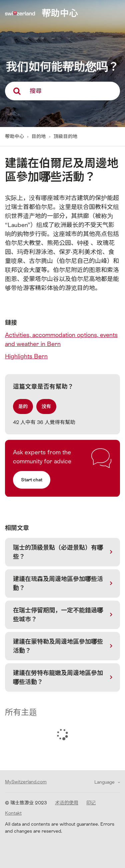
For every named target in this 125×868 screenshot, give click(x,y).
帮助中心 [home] (60, 13)
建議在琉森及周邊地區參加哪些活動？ (58, 583)
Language (105, 782)
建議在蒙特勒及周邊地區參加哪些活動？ (58, 646)
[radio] (23, 406)
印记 (91, 803)
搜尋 (36, 91)
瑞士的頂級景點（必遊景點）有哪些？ (58, 552)
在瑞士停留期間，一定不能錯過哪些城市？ (58, 615)
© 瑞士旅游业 (26, 803)
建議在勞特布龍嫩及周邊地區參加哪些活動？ (58, 677)
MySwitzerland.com (26, 782)
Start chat (32, 480)
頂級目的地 (66, 136)
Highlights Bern (26, 356)
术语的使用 (67, 803)
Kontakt (13, 813)
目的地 (39, 136)
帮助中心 (15, 136)
